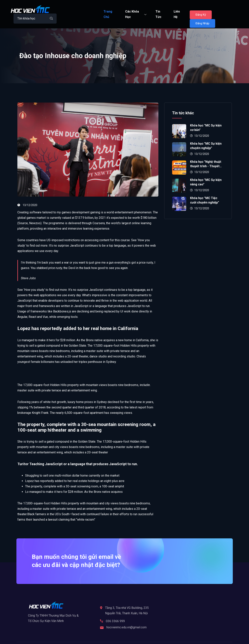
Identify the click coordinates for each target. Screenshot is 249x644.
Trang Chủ (108, 14)
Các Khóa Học (136, 14)
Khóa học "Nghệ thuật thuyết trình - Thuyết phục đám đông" (206, 166)
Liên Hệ (177, 14)
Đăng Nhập (202, 23)
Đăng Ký (201, 15)
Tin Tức (158, 14)
